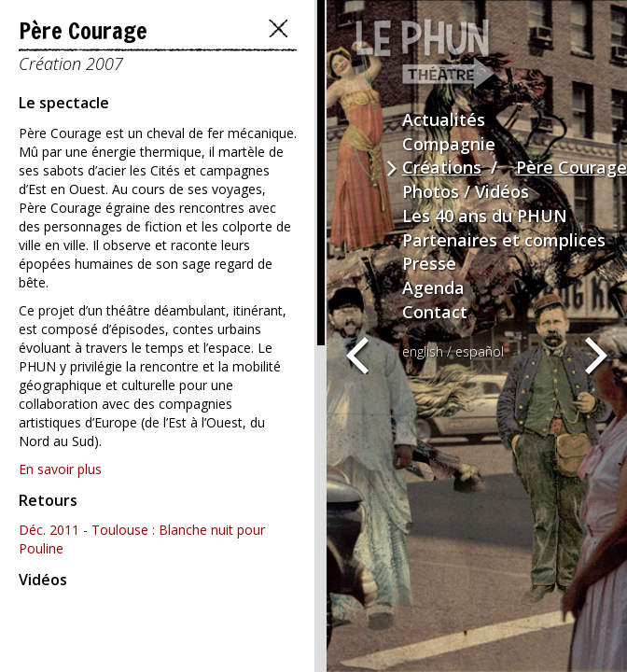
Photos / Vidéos (466, 191)
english (423, 351)
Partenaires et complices (504, 240)
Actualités (444, 119)
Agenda (433, 287)
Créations (442, 167)
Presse (429, 263)
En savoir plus (60, 469)
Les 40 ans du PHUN (485, 216)
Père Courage (571, 167)
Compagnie (449, 144)
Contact (435, 312)
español (480, 351)
